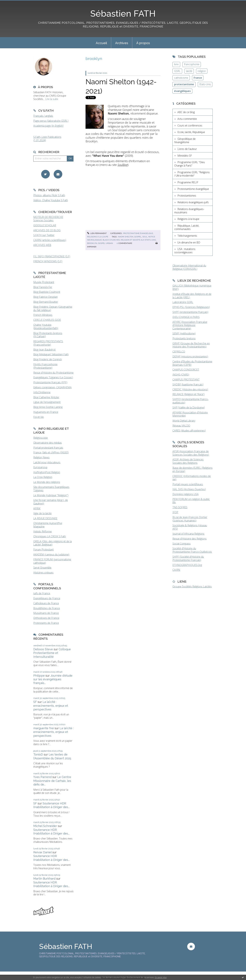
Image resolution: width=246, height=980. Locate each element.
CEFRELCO (179, 352)
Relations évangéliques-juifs (193, 202)
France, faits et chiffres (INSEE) (51, 452)
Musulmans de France (46, 613)
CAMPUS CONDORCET (186, 370)
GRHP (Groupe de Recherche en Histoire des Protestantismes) (191, 345)
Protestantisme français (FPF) (50, 382)
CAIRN (176, 570)
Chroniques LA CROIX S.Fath (50, 536)
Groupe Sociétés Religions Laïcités (192, 586)
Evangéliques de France (47, 598)
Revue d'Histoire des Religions (190, 539)
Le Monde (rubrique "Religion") (51, 495)
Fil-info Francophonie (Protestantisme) (45, 366)
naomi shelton (126, 237)
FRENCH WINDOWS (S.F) (48, 261)
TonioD (38, 754)
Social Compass (182, 544)
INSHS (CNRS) (181, 375)
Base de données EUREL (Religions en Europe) (193, 469)
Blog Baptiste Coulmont (47, 292)
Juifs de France (42, 593)
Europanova (40, 467)
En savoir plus (161, 977)
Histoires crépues (43, 573)
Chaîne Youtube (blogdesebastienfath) (46, 326)
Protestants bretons (184, 338)
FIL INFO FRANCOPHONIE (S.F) (52, 256)
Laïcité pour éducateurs (47, 462)
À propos (143, 43)
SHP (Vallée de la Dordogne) (189, 407)
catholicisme (181, 78)
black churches (111, 240)
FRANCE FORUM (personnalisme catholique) (52, 561)
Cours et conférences (190, 126)
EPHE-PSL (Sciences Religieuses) (191, 307)
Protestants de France (46, 623)
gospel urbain (105, 243)
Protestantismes (187, 196)
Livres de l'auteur (187, 149)
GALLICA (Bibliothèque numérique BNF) (192, 287)
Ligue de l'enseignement (47, 402)
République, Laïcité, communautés (187, 227)
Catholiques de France (46, 603)
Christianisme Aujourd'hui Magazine (48, 525)
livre (176, 64)
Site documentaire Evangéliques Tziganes (51, 489)
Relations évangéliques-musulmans (189, 211)
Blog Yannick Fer (43, 287)
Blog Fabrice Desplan (45, 297)
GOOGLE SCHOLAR (45, 225)
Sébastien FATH (123, 14)
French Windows (43, 315)
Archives (122, 43)
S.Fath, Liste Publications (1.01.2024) (47, 139)
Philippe (39, 676)
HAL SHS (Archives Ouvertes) (189, 489)
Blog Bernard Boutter (46, 302)
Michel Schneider (45, 826)
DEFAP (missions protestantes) (190, 356)
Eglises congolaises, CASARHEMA (52, 387)
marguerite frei (44, 728)
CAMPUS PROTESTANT (186, 379)
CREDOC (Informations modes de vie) (192, 478)
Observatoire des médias (48, 443)
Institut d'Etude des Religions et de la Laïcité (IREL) (192, 296)
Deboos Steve (43, 649)
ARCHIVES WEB (42, 245)
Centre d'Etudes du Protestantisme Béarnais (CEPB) (192, 363)
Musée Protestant (44, 282)
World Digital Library (184, 421)
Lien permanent (97, 233)
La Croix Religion (43, 477)
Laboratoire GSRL (183, 302)
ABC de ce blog (186, 112)
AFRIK (37, 508)
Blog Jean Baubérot (44, 350)
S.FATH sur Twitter (44, 235)
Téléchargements (187, 236)
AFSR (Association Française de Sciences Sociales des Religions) (191, 453)
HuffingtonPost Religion (47, 472)
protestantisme (184, 84)
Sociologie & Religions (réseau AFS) (190, 527)
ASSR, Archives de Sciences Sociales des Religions (188, 461)
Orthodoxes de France (46, 618)
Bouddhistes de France (47, 608)
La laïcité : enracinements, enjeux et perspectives (51, 706)
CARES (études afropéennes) (189, 431)
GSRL (177, 71)
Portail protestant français (48, 448)
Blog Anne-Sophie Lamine (48, 407)
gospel (138, 237)
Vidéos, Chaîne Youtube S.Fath (51, 200)
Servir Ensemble (42, 568)
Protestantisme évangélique (138, 233)
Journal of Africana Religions (188, 534)
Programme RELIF (188, 182)
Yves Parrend (42, 777)
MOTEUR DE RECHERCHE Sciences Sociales (48, 219)
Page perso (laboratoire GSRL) (51, 121)
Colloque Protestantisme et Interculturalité (52, 653)
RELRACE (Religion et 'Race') (189, 394)
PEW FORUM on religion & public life (191, 501)
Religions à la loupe (98, 237)
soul (145, 237)
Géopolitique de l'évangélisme (185, 140)
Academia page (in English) (48, 126)
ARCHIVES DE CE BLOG (47, 230)
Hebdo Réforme (43, 531)
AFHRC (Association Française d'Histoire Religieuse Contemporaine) (190, 325)
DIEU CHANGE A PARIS (186, 317)
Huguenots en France (46, 412)
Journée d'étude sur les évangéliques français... (53, 679)
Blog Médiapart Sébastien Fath (51, 354)
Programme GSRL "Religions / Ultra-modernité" (192, 174)
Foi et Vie (39, 417)
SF (35, 702)
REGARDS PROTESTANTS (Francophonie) (48, 343)
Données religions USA (186, 494)
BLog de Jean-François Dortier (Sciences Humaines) (190, 519)
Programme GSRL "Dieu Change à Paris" (190, 164)
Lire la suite (52, 99)
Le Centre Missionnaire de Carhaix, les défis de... (52, 781)
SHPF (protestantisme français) (190, 312)
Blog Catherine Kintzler (46, 397)
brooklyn (92, 243)
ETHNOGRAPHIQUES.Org (187, 565)
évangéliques (182, 91)
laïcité (189, 71)
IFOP (175, 512)
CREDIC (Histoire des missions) (190, 389)
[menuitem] (101, 43)
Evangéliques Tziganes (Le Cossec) (53, 377)
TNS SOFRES (180, 507)
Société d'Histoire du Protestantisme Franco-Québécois (192, 550)
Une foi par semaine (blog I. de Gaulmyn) (51, 502)
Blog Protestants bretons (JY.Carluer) (48, 335)
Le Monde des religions (47, 482)
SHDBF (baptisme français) (188, 384)
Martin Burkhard (44, 879)
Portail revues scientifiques (188, 484)
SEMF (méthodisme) (184, 333)
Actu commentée (187, 119)
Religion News (41, 457)
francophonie (192, 64)
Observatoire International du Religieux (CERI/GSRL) (189, 267)
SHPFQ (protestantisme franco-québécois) (191, 401)
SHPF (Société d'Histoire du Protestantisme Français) (188, 558)
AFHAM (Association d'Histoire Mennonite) (190, 414)
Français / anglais (43, 116)
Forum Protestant (43, 549)
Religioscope (41, 438)
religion (202, 71)
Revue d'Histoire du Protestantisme (53, 373)
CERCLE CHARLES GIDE (47, 320)
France (198, 78)
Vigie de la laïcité (42, 513)
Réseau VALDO (181, 426)
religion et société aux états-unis (138, 240)
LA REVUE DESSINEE (45, 518)
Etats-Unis (205, 84)
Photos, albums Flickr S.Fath (49, 195)
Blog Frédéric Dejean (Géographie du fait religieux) (53, 308)
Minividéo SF (185, 156)
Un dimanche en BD (189, 242)
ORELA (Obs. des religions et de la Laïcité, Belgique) (53, 543)
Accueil (101, 43)
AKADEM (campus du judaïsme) (51, 554)
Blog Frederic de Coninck (47, 359)
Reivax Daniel (42, 852)
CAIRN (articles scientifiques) (50, 240)
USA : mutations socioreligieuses (185, 251)
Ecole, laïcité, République (191, 132)
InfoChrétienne (42, 392)
